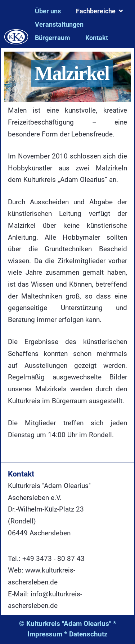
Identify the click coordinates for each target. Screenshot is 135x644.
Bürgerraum (53, 38)
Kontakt (97, 38)
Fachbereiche (96, 11)
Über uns (48, 11)
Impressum (45, 634)
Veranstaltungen (59, 24)
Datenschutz (88, 634)
